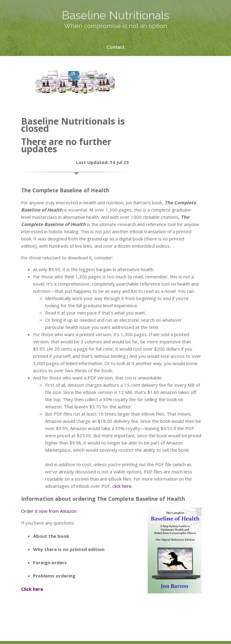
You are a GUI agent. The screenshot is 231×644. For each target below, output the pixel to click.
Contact (115, 47)
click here (122, 486)
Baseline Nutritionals (116, 15)
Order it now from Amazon (49, 511)
